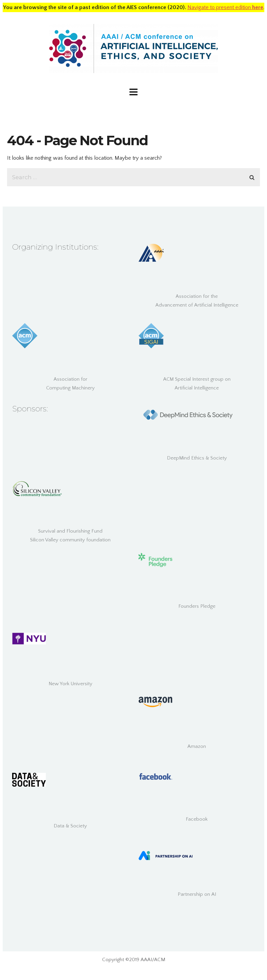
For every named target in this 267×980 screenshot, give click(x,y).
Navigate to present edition (225, 7)
